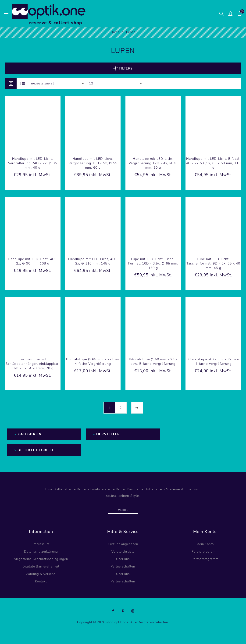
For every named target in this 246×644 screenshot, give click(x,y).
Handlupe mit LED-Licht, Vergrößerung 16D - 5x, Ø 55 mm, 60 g (93, 163)
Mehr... (123, 510)
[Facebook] (113, 611)
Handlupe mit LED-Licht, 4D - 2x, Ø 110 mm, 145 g (93, 261)
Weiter (137, 408)
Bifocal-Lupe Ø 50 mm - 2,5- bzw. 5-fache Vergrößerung (153, 362)
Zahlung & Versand (41, 574)
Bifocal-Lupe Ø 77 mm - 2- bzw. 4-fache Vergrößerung (213, 362)
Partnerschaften (123, 567)
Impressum (41, 544)
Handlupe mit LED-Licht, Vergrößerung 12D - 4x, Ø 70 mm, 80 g (153, 163)
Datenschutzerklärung (41, 552)
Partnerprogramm (205, 552)
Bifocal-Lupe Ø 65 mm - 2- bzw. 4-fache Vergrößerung (93, 362)
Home (115, 32)
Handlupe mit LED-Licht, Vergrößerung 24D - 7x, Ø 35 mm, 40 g (33, 163)
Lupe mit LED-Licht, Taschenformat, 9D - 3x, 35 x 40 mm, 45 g (213, 263)
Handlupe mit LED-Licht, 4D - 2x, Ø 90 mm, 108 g (33, 261)
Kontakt (41, 581)
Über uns (123, 559)
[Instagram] (133, 611)
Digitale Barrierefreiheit (41, 567)
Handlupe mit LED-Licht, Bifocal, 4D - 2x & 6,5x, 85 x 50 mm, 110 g (213, 163)
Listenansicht (23, 84)
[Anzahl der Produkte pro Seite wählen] (115, 84)
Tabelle (11, 84)
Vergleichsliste (123, 552)
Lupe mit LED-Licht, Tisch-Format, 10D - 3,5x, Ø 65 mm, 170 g (153, 263)
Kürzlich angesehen (123, 544)
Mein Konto (205, 544)
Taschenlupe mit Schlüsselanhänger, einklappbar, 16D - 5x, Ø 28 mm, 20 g (33, 364)
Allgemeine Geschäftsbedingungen (41, 559)
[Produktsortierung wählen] (57, 84)
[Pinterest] (123, 611)
